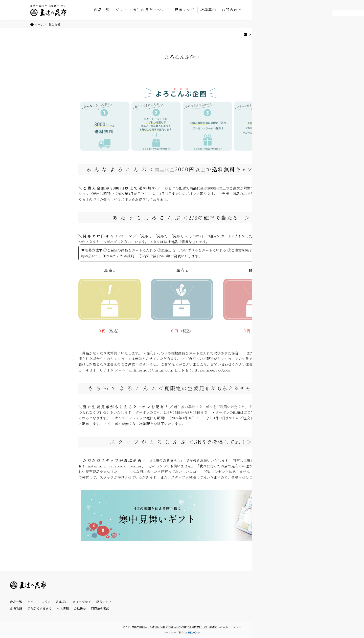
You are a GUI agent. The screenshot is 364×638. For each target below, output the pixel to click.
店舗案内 (208, 10)
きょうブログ (82, 602)
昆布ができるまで (39, 608)
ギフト (122, 10)
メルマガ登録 (256, 34)
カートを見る (318, 34)
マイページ (287, 34)
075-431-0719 (274, 5)
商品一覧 (102, 10)
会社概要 (80, 608)
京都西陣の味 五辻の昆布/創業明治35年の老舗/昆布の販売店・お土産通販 (175, 627)
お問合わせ (232, 10)
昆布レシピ (185, 10)
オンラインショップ (315, 5)
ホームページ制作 (174, 632)
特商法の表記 (100, 608)
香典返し (62, 602)
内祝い (46, 602)
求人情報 (63, 608)
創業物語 (16, 608)
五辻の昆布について (151, 10)
